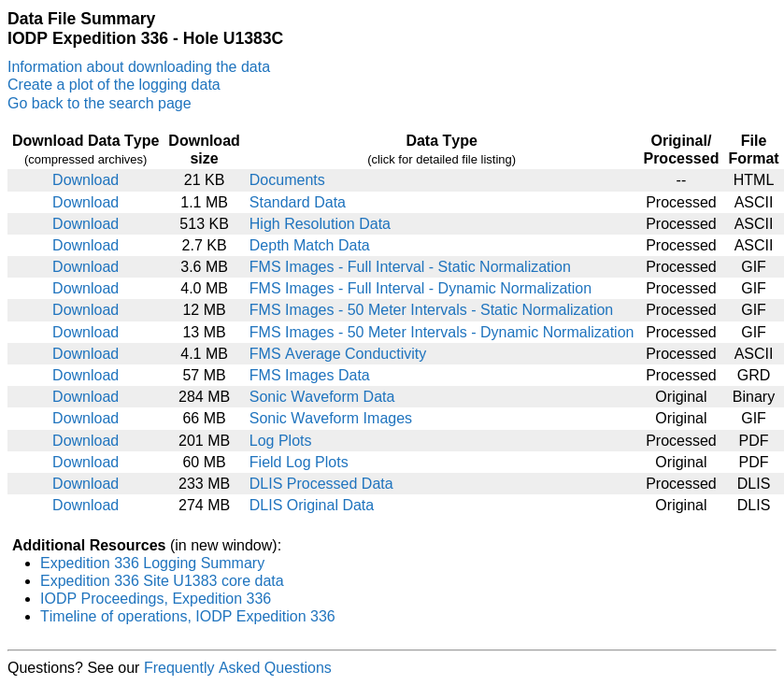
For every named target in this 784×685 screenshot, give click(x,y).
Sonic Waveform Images (331, 418)
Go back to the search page (100, 103)
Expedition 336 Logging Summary (152, 563)
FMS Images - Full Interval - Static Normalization (410, 267)
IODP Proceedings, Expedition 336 (156, 599)
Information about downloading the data (139, 67)
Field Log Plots (299, 462)
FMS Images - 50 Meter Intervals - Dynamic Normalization (442, 332)
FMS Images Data (310, 375)
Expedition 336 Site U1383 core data (162, 581)
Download (86, 180)
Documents (287, 180)
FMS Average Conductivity (338, 354)
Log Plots (281, 441)
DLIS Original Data (312, 505)
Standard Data (298, 202)
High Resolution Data (320, 224)
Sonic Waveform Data (322, 397)
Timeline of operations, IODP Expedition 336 (188, 616)
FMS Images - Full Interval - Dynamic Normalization (421, 288)
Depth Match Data (310, 245)
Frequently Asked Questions (238, 668)
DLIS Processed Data (321, 484)
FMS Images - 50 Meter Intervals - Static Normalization (431, 310)
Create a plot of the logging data (114, 85)
